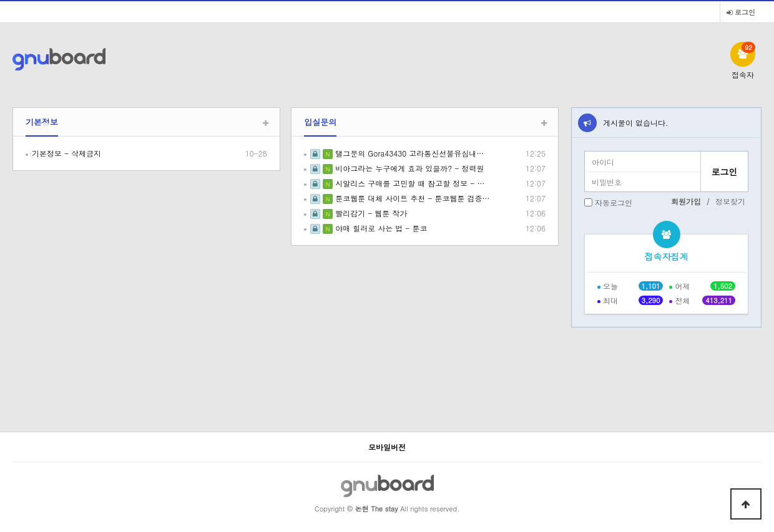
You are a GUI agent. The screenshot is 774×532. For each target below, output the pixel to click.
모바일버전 (387, 447)
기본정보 (42, 122)
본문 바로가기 (0, 0)
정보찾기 (730, 201)
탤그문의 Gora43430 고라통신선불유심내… (408, 153)
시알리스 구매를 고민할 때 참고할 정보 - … (409, 183)
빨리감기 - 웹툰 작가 (370, 213)
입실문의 (320, 122)
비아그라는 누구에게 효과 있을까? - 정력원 (408, 168)
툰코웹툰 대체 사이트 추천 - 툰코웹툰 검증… (411, 198)
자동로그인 (614, 202)
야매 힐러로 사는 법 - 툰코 (380, 228)
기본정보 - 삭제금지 (66, 153)
